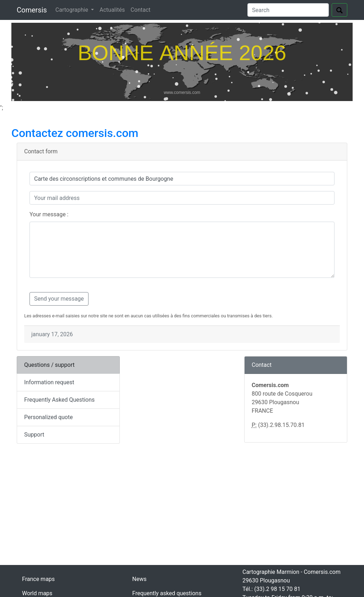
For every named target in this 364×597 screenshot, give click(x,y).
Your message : (49, 214)
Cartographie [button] (73, 10)
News (139, 579)
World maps (37, 593)
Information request (49, 382)
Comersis (32, 10)
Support (34, 435)
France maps (38, 579)
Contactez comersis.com (75, 133)
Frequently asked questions (167, 593)
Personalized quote (49, 417)
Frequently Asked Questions (59, 400)
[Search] (288, 10)
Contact (140, 10)
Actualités (112, 10)
